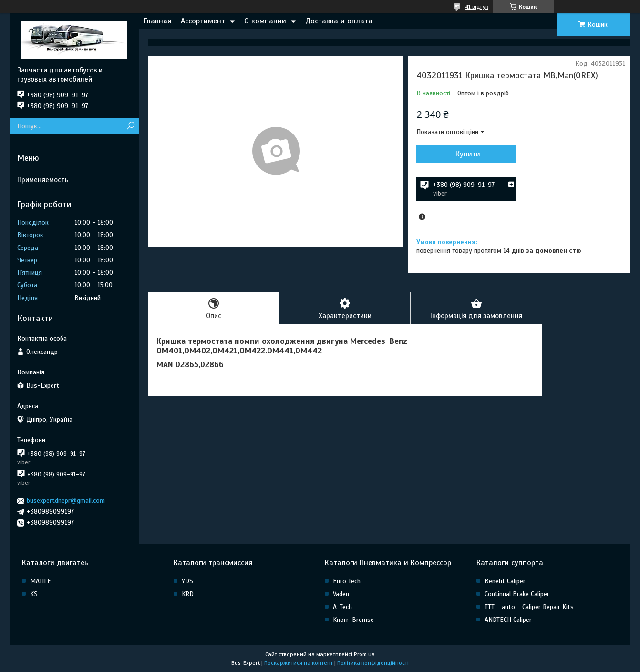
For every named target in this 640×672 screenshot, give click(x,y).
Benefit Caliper (505, 581)
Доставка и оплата (339, 21)
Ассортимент (203, 21)
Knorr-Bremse (353, 620)
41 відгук (477, 7)
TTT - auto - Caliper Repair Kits (529, 607)
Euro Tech (347, 581)
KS (34, 594)
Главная (157, 21)
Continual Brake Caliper (517, 594)
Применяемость (43, 180)
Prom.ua (364, 654)
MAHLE (41, 581)
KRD (188, 594)
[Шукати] (130, 126)
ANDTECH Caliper (508, 620)
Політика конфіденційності (373, 663)
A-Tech (342, 607)
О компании (265, 21)
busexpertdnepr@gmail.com (66, 501)
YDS (187, 581)
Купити (468, 154)
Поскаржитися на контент (299, 663)
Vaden (341, 594)
